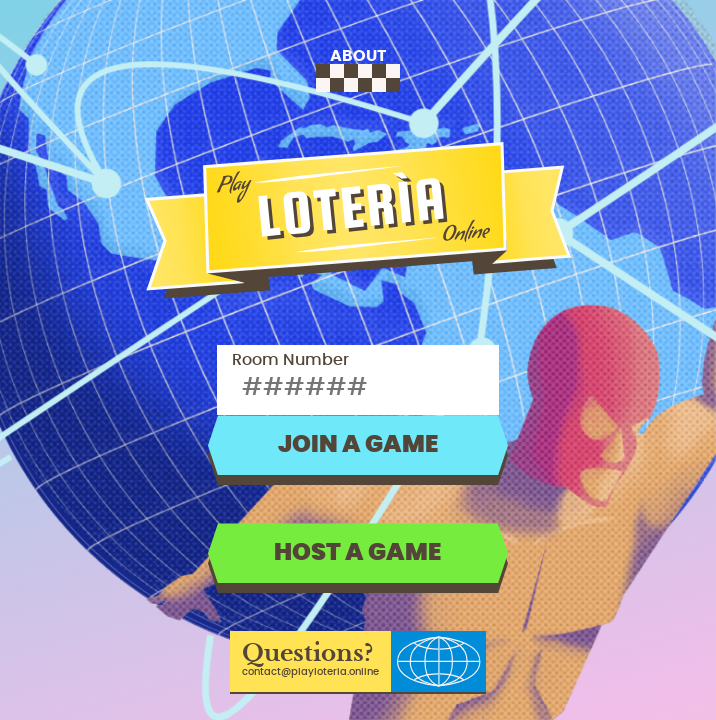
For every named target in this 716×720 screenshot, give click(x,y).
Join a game (358, 445)
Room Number (290, 360)
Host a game (357, 553)
